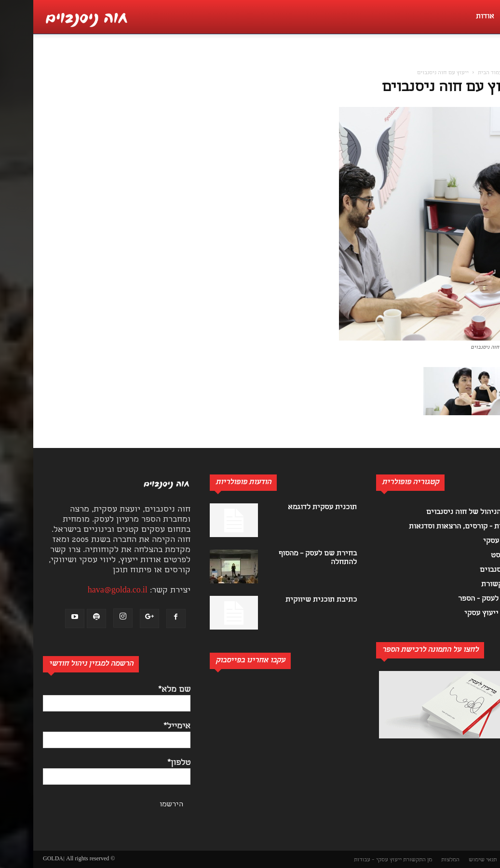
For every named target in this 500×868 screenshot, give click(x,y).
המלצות (417, 860)
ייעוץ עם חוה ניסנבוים (418, 88)
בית (482, 73)
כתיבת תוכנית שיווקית (288, 600)
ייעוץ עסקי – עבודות (345, 860)
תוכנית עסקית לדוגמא (289, 508)
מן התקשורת (384, 860)
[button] (487, 61)
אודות (452, 17)
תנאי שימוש (449, 860)
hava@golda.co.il (84, 591)
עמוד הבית (457, 73)
